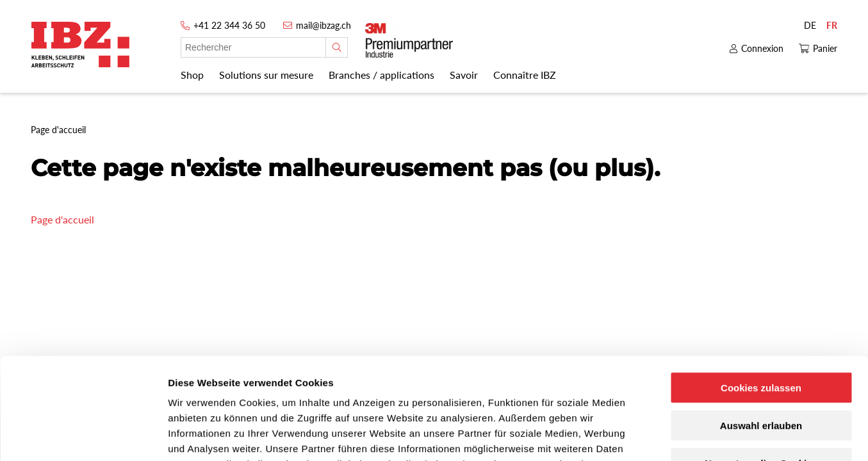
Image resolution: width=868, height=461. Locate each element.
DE (810, 25)
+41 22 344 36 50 (229, 25)
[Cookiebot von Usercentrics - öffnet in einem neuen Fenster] (83, 436)
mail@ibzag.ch (323, 25)
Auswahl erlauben (761, 330)
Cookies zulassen (761, 292)
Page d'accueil (62, 219)
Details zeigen (681, 436)
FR (832, 25)
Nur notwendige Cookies (761, 368)
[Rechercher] (337, 47)
